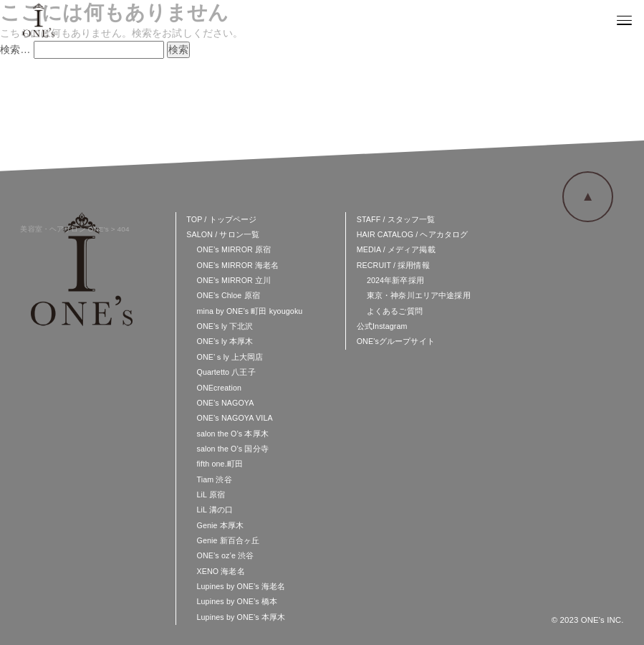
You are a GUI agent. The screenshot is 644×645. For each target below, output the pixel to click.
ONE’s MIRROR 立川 (234, 280)
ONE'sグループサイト (396, 341)
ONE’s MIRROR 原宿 (234, 249)
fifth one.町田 (220, 464)
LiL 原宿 (211, 494)
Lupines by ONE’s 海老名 (241, 586)
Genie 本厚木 (220, 525)
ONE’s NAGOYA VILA (234, 418)
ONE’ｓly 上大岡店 (230, 357)
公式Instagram (382, 326)
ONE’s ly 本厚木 (225, 341)
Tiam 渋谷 (214, 479)
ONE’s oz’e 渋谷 (225, 555)
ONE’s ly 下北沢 (225, 326)
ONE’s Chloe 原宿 (228, 295)
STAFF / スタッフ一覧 (396, 219)
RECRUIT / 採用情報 (393, 265)
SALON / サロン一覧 (223, 234)
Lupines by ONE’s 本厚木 (241, 617)
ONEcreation (219, 388)
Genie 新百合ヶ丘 (228, 540)
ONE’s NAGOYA (225, 403)
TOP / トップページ (221, 219)
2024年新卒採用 (395, 280)
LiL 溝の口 (215, 510)
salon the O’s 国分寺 (232, 449)
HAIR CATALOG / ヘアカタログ (413, 234)
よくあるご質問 (395, 311)
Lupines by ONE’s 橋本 (237, 601)
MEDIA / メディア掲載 (396, 249)
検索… (15, 49)
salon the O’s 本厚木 (232, 434)
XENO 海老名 (220, 571)
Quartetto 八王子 (226, 372)
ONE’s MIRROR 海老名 (237, 265)
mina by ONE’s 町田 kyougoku (249, 311)
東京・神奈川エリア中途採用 (419, 295)
